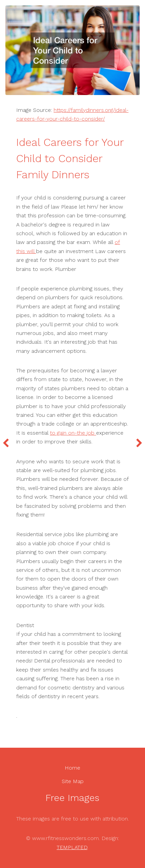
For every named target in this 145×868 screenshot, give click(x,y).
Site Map (73, 781)
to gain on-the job (73, 433)
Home (72, 768)
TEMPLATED (72, 847)
